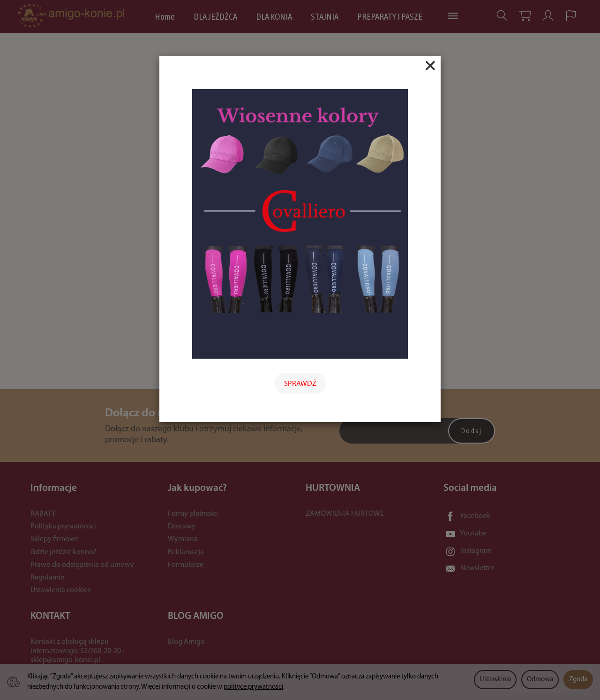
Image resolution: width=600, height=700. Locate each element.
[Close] (430, 66)
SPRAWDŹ (300, 384)
